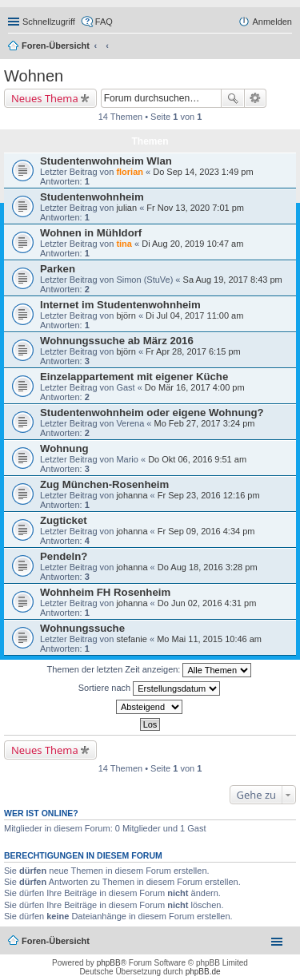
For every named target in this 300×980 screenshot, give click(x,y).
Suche (233, 98)
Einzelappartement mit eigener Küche (134, 377)
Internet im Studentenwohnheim (120, 305)
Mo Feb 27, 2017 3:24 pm (205, 423)
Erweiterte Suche (256, 98)
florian (130, 172)
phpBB (109, 963)
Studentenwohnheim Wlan (106, 161)
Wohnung (64, 448)
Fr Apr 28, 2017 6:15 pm (193, 351)
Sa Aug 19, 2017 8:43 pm (233, 280)
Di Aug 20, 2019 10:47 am (192, 244)
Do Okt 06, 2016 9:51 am (197, 459)
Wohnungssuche (82, 628)
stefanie (132, 639)
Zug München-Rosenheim (104, 484)
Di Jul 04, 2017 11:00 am (194, 315)
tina (124, 244)
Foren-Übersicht (56, 46)
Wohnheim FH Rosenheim (105, 592)
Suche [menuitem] (287, 47)
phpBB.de (203, 972)
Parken (58, 269)
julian (126, 208)
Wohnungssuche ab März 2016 (117, 341)
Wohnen (34, 76)
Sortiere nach (149, 688)
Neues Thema (45, 98)
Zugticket (64, 520)
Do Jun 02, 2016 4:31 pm (207, 603)
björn (126, 315)
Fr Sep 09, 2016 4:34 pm (206, 531)
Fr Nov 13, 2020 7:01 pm (195, 208)
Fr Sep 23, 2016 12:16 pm (209, 495)
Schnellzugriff (49, 22)
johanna (132, 495)
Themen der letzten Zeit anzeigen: (150, 670)
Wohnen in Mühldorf (91, 233)
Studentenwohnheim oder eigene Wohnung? (152, 413)
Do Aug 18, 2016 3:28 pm (208, 567)
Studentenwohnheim (92, 197)
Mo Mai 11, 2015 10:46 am (209, 639)
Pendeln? (64, 556)
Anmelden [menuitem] (272, 22)
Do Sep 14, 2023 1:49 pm (203, 172)
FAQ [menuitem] (104, 22)
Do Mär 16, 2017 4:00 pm (195, 387)
